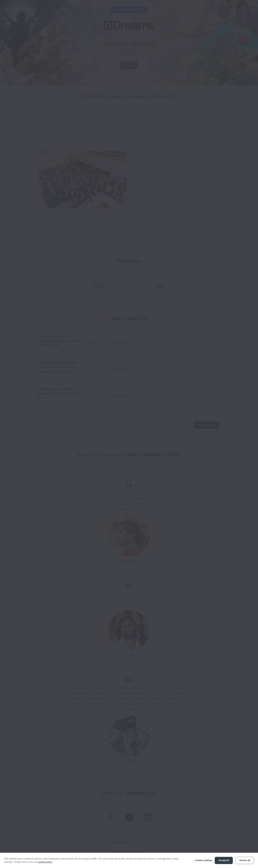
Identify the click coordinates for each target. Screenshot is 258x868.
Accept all (224, 860)
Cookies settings (203, 860)
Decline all (245, 860)
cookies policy (45, 862)
